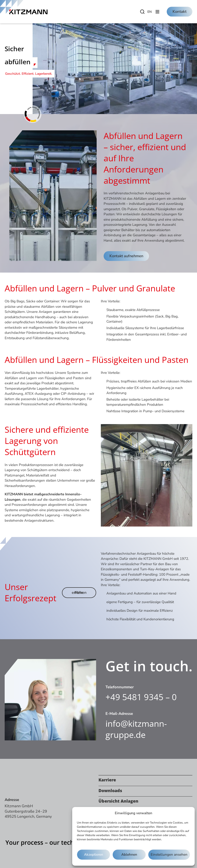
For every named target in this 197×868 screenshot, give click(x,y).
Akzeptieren (94, 855)
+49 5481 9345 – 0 (141, 697)
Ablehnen (129, 855)
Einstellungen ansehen (169, 855)
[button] (157, 12)
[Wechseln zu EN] (149, 12)
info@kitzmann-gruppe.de (136, 729)
